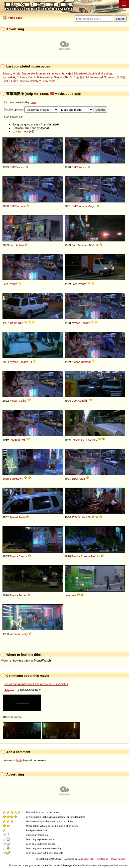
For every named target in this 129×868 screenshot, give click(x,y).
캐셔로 (17, 73)
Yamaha (15, 634)
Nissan (76, 362)
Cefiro (23, 401)
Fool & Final (10, 81)
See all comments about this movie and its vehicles (36, 684)
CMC (13, 167)
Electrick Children (29, 81)
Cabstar (86, 362)
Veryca (21, 206)
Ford (12, 245)
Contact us (102, 859)
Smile (82, 517)
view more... (50, 81)
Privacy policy (118, 859)
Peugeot (15, 440)
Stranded (110, 77)
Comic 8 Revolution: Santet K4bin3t (51, 77)
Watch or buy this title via (26, 661)
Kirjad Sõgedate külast (80, 73)
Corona (85, 556)
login (20, 760)
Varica (20, 167)
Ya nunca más (56, 73)
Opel (74, 401)
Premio (95, 556)
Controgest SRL (86, 859)
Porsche (77, 440)
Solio (22, 517)
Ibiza (82, 479)
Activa (20, 245)
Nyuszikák (9, 77)
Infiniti (13, 323)
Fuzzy (24, 634)
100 (88, 517)
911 (85, 440)
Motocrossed (94, 77)
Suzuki (14, 517)
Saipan (7, 73)
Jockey (85, 323)
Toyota (14, 556)
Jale (33, 102)
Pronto (13, 284)
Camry (23, 556)
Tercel (23, 595)
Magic (91, 206)
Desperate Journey (34, 73)
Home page (15, 18)
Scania (7, 479)
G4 (30, 362)
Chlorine (22, 77)
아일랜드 (79, 77)
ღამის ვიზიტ (104, 73)
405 (23, 440)
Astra (81, 401)
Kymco (76, 323)
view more (22, 131)
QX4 (21, 323)
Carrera (93, 440)
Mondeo (83, 245)
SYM (74, 517)
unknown (17, 479)
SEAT (75, 479)
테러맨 (121, 77)
